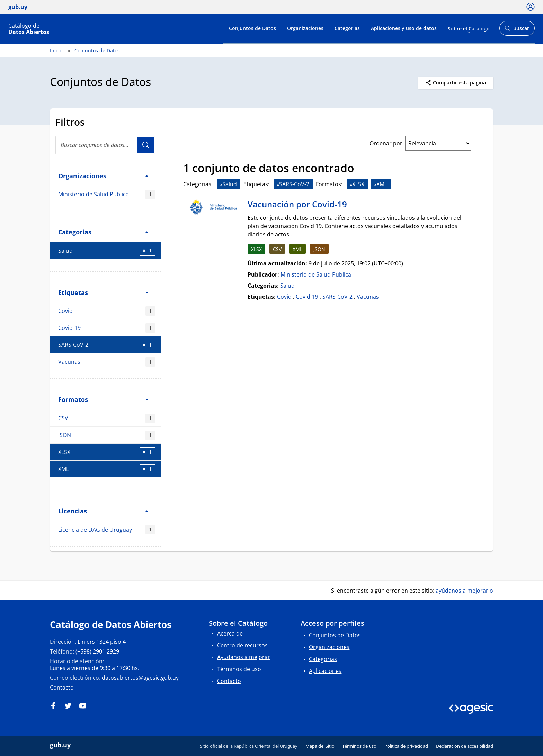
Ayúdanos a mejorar (244, 657)
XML (107, 469)
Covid (107, 311)
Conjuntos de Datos (252, 28)
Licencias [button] (103, 511)
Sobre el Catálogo (469, 28)
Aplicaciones (325, 671)
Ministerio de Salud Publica (107, 194)
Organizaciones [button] (103, 176)
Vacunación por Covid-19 (297, 204)
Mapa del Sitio (320, 746)
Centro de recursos (242, 645)
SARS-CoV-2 (107, 345)
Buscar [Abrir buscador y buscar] (517, 30)
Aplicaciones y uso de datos (404, 28)
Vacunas (107, 362)
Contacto (62, 687)
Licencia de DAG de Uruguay (107, 530)
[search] (105, 145)
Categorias (347, 28)
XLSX (107, 452)
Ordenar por (386, 143)
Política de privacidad (406, 746)
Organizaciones (305, 28)
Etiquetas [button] (103, 292)
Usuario (146, 145)
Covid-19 (107, 328)
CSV (107, 418)
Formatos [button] (103, 399)
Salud (107, 251)
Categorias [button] (103, 232)
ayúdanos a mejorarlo (464, 591)
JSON (107, 435)
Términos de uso (239, 669)
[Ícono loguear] (531, 7)
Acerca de (230, 633)
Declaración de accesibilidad (465, 746)
